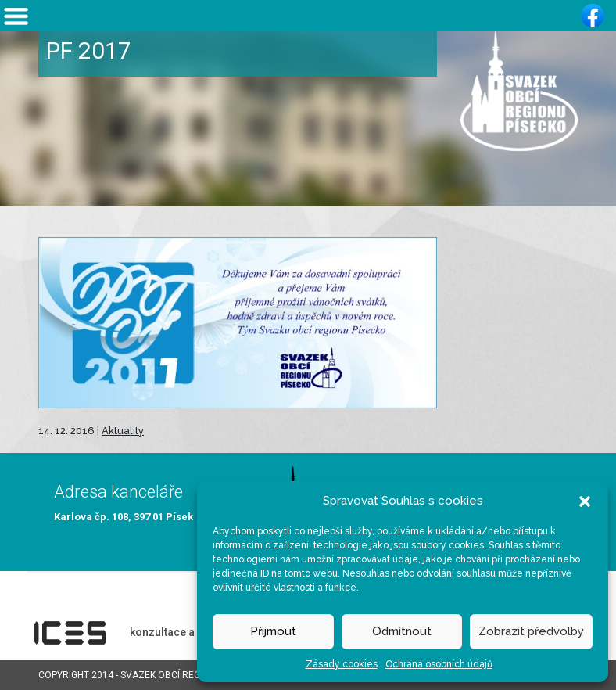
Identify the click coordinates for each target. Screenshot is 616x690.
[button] (585, 501)
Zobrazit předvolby (531, 631)
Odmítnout (402, 631)
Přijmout (273, 631)
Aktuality (123, 431)
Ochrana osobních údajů (439, 664)
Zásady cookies (342, 664)
